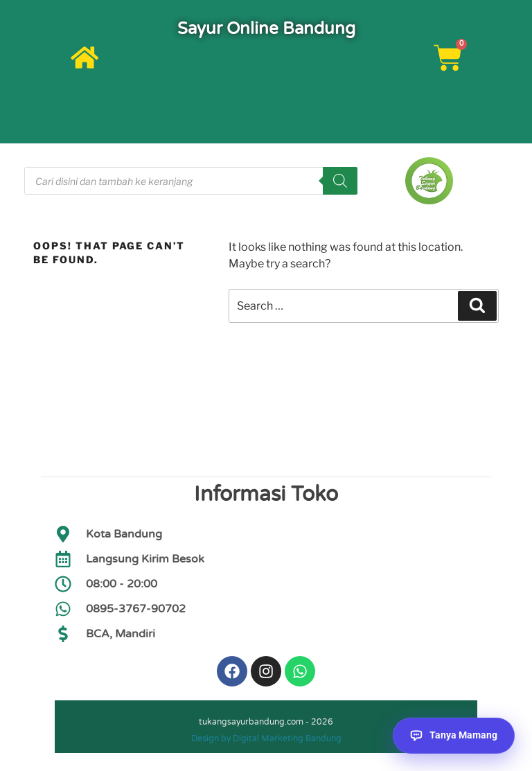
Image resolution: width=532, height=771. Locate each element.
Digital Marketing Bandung (287, 743)
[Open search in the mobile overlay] (191, 181)
